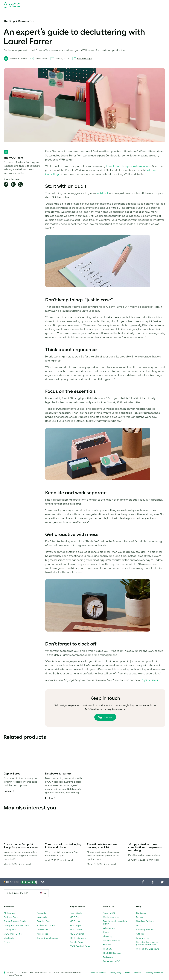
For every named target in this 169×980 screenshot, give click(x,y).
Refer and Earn (143, 938)
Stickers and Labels (46, 925)
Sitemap (137, 973)
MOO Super (76, 925)
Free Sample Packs (102, 4)
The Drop (9, 21)
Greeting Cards (44, 921)
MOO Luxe (75, 921)
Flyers (7, 942)
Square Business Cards (15, 921)
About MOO (109, 913)
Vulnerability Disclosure (148, 949)
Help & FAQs (161, 12)
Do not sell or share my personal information (147, 943)
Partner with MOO (112, 961)
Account (118, 4)
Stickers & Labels (44, 12)
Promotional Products (102, 12)
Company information (154, 973)
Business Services (125, 12)
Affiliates (140, 934)
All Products (10, 913)
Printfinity (107, 949)
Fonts (127, 973)
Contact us (141, 913)
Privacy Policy (116, 973)
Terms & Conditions (98, 973)
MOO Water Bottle (13, 934)
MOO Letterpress (78, 938)
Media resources (111, 917)
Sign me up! (105, 717)
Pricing (139, 917)
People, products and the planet (115, 922)
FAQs (139, 925)
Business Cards (11, 12)
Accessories (42, 934)
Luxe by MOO (11, 930)
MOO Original (77, 934)
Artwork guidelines (145, 930)
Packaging (108, 957)
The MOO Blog (144, 12)
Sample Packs (76, 942)
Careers (107, 932)
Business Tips (26, 21)
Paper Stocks (76, 913)
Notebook (103, 193)
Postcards (27, 12)
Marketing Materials (65, 12)
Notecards (42, 917)
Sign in (129, 4)
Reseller (107, 945)
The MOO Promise (112, 953)
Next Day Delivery (145, 921)
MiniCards (9, 938)
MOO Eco (75, 917)
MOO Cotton (76, 930)
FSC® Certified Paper (80, 946)
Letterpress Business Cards (17, 925)
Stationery (83, 12)
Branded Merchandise (47, 938)
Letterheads (42, 930)
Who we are (109, 928)
